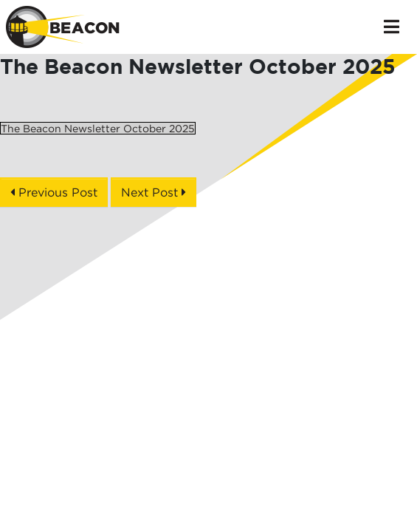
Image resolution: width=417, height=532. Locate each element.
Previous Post (54, 192)
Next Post (154, 192)
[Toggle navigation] (392, 27)
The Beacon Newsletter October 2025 (98, 128)
